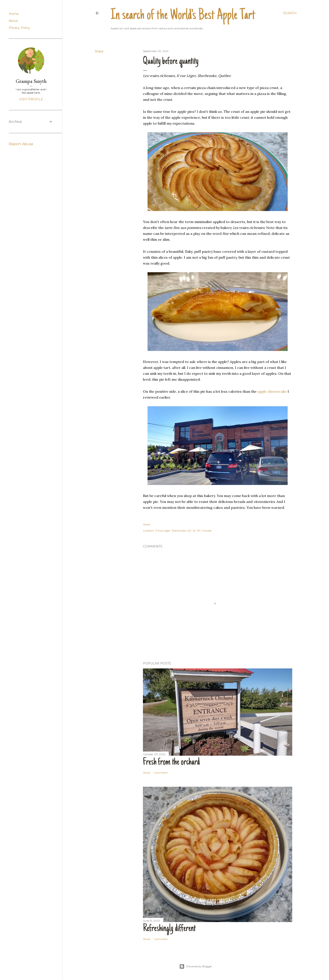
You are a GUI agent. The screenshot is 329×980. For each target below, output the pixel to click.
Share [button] (99, 51)
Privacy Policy (19, 28)
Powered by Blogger (196, 966)
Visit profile (31, 99)
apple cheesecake (272, 391)
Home (14, 14)
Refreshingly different (169, 929)
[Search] (290, 13)
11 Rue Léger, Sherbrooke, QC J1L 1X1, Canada (183, 531)
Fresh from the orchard (171, 762)
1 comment (161, 773)
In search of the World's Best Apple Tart (183, 16)
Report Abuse (21, 144)
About (13, 21)
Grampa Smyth (31, 81)
